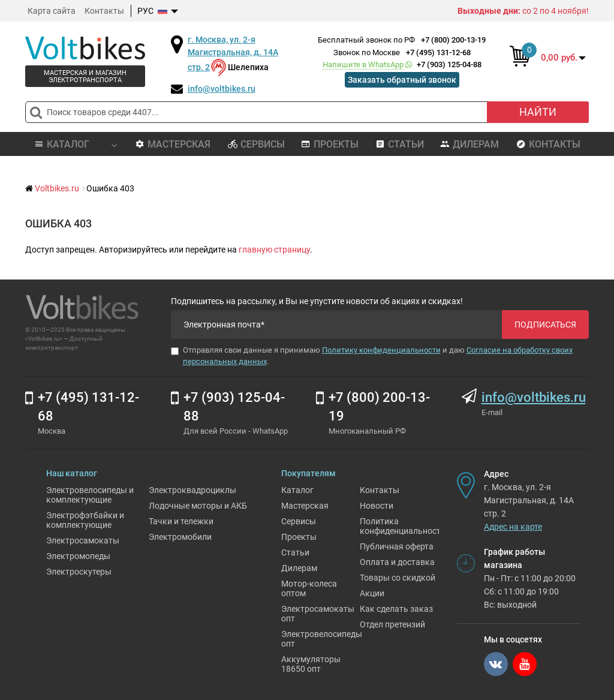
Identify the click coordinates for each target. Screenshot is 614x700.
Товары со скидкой (398, 578)
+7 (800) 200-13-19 (453, 40)
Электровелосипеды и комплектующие (90, 495)
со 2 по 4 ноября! (523, 11)
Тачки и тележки (181, 521)
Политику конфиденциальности (381, 350)
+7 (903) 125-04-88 (402, 64)
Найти (538, 112)
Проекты (330, 144)
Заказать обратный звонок (402, 80)
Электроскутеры (79, 572)
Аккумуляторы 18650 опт (311, 664)
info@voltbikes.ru (222, 89)
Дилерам (469, 144)
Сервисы (256, 144)
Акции (372, 593)
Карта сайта (52, 11)
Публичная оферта (397, 546)
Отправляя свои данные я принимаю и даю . (372, 356)
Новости (377, 506)
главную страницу (274, 250)
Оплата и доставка (397, 562)
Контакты (104, 11)
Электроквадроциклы (192, 490)
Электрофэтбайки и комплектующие (85, 520)
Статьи (400, 144)
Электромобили (180, 537)
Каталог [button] (75, 144)
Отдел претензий (392, 624)
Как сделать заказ (396, 609)
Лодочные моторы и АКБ (198, 506)
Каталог (297, 490)
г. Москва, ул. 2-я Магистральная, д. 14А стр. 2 (233, 53)
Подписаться (545, 325)
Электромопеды (78, 556)
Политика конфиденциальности (403, 526)
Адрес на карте (513, 527)
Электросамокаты (83, 540)
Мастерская (173, 144)
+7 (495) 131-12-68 (438, 52)
